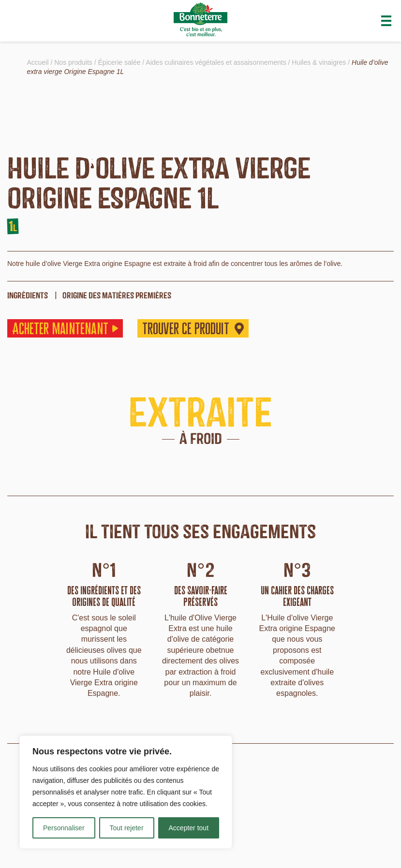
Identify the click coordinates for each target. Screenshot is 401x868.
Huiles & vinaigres (319, 62)
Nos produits (73, 62)
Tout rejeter (127, 828)
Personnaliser (64, 828)
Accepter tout (189, 828)
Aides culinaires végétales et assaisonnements (216, 62)
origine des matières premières (117, 295)
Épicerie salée (119, 62)
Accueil (37, 62)
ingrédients (28, 295)
